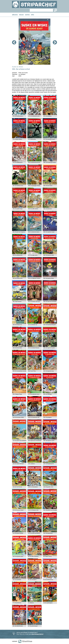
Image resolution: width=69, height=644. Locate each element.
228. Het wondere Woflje (18, 417)
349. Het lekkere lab (17, 325)
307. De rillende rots (33, 325)
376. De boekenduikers (18, 116)
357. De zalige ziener (33, 255)
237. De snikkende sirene (34, 394)
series (27, 15)
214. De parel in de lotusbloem (20, 441)
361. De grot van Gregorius (19, 232)
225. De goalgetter (48, 417)
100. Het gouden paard (18, 556)
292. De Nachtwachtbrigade (50, 325)
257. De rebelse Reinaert (34, 348)
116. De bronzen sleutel (18, 510)
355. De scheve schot (18, 278)
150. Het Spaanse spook (49, 441)
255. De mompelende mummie (20, 371)
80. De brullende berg (48, 580)
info (32, 15)
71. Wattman (31, 603)
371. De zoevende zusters (49, 139)
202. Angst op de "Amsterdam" (35, 441)
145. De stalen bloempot (18, 464)
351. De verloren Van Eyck (34, 301)
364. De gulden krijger (18, 209)
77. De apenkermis (17, 603)
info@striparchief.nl (37, 634)
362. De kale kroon (48, 209)
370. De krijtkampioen (18, 162)
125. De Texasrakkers (33, 487)
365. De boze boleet (48, 186)
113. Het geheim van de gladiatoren (51, 510)
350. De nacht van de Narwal (50, 301)
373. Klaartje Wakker (18, 139)
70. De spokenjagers (48, 603)
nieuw (21, 15)
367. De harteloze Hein (18, 186)
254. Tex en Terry (32, 371)
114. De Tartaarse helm (33, 510)
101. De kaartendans (48, 533)
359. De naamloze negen (49, 232)
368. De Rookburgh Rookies (50, 162)
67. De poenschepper (33, 626)
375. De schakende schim (34, 116)
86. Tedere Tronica (48, 556)
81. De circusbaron (32, 580)
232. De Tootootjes (48, 394)
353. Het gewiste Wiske (49, 278)
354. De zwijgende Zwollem (34, 278)
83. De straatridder (17, 580)
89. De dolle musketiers (33, 556)
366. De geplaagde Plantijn (34, 186)
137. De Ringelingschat (49, 464)
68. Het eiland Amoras (18, 626)
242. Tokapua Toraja (17, 394)
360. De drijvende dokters (34, 232)
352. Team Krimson (17, 301)
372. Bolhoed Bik (32, 139)
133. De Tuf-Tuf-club (17, 487)
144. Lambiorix (31, 464)
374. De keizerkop (47, 116)
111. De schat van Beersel (34, 533)
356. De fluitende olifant (49, 255)
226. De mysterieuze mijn (34, 417)
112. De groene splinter (18, 533)
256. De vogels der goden (49, 348)
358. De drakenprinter (18, 255)
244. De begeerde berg (49, 371)
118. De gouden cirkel (48, 487)
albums (15, 15)
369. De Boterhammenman (34, 162)
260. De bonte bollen (18, 348)
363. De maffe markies (33, 209)
